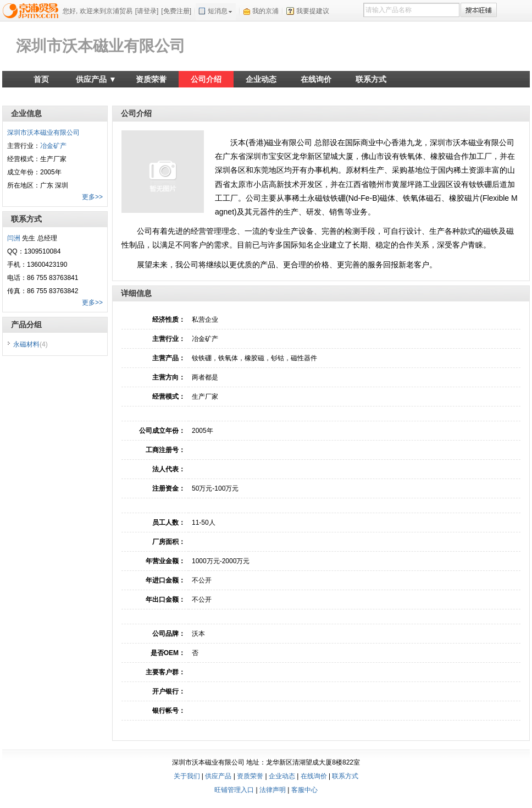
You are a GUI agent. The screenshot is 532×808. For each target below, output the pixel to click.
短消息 (218, 11)
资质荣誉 (151, 79)
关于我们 (187, 776)
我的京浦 (265, 11)
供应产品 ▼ (96, 79)
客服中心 (304, 790)
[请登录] (147, 11)
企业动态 (261, 79)
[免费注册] (176, 11)
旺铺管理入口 (234, 790)
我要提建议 (313, 11)
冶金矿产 (53, 146)
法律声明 (273, 790)
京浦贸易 (32, 10)
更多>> (92, 197)
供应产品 (218, 776)
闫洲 (14, 238)
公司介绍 (206, 79)
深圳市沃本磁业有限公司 (101, 46)
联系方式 (371, 79)
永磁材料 (31, 344)
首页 (41, 79)
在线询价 (316, 79)
